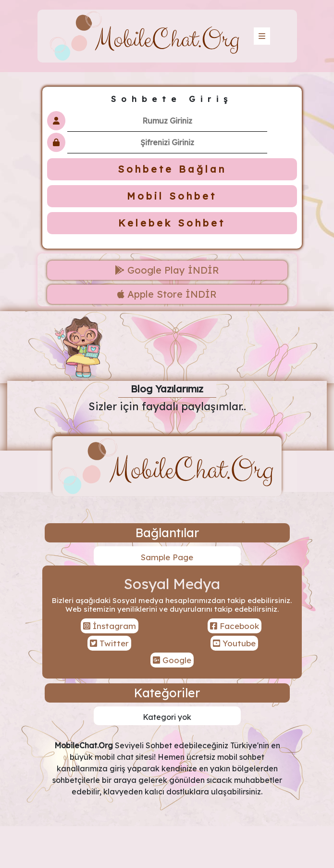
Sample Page (167, 557)
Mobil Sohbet (172, 196)
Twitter (109, 643)
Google (172, 660)
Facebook (235, 626)
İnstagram (110, 626)
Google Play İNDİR (167, 270)
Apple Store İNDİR (167, 294)
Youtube (234, 643)
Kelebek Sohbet (172, 223)
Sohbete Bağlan (172, 169)
